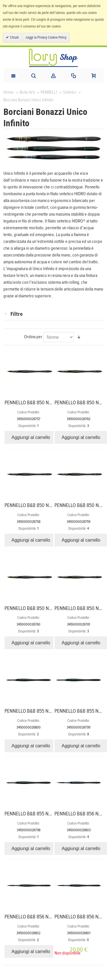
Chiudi (14, 38)
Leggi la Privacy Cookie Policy (46, 38)
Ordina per (33, 337)
